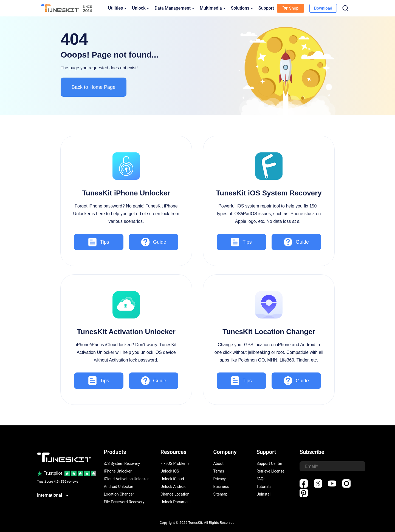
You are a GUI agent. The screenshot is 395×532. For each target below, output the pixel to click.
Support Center (269, 463)
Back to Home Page (94, 87)
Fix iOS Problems (175, 463)
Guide (154, 242)
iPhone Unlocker (118, 471)
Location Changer (119, 494)
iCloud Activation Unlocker (126, 479)
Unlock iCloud (172, 479)
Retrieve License (270, 471)
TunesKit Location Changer (269, 332)
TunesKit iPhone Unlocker (126, 193)
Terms (219, 471)
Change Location (175, 494)
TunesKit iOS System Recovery (269, 193)
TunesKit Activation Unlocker (126, 332)
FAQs (261, 479)
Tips (99, 242)
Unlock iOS (170, 471)
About (218, 463)
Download (323, 8)
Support (266, 8)
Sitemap (220, 494)
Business (221, 487)
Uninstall (264, 494)
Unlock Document (176, 502)
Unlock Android (173, 487)
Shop (290, 8)
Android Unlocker (119, 487)
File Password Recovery (124, 502)
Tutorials (264, 487)
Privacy (220, 479)
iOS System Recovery (122, 463)
